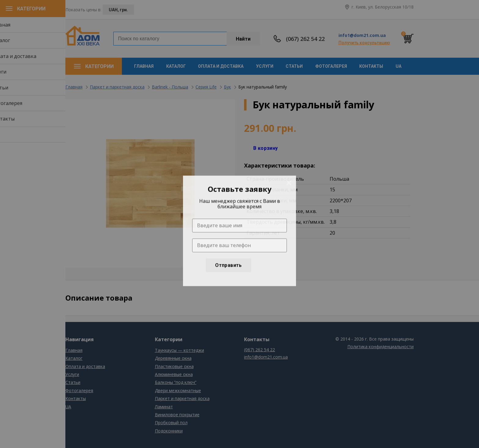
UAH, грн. (118, 10)
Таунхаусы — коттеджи (179, 350)
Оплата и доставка (221, 66)
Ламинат (164, 407)
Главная (144, 66)
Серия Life (206, 87)
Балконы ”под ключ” (176, 382)
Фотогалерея (331, 66)
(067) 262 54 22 (305, 39)
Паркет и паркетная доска (117, 87)
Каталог (176, 66)
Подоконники (169, 431)
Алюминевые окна (174, 374)
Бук (227, 87)
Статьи (294, 66)
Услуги (265, 66)
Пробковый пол (171, 423)
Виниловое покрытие (177, 415)
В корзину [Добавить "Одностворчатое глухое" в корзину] (266, 148)
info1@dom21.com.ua (362, 35)
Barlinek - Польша (170, 87)
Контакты (371, 66)
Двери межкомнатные (178, 390)
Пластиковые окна (174, 366)
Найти (243, 39)
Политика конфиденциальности (380, 347)
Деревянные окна (173, 358)
